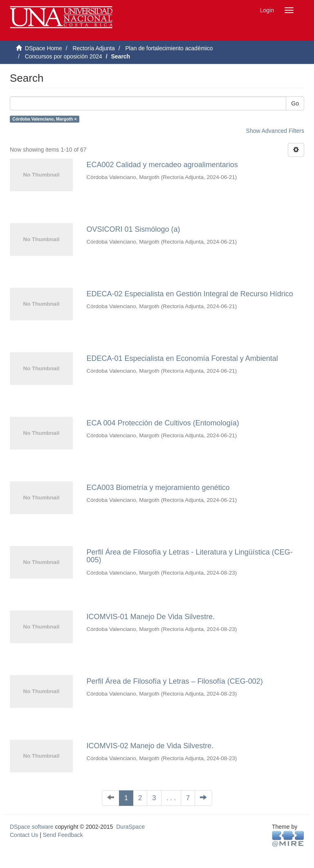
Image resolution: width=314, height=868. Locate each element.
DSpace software (32, 827)
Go (295, 103)
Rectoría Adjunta (94, 48)
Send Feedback (63, 835)
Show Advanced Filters (275, 131)
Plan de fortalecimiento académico (169, 48)
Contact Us (24, 835)
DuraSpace (130, 827)
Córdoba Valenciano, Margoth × (44, 119)
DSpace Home (44, 48)
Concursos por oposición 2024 (64, 56)
